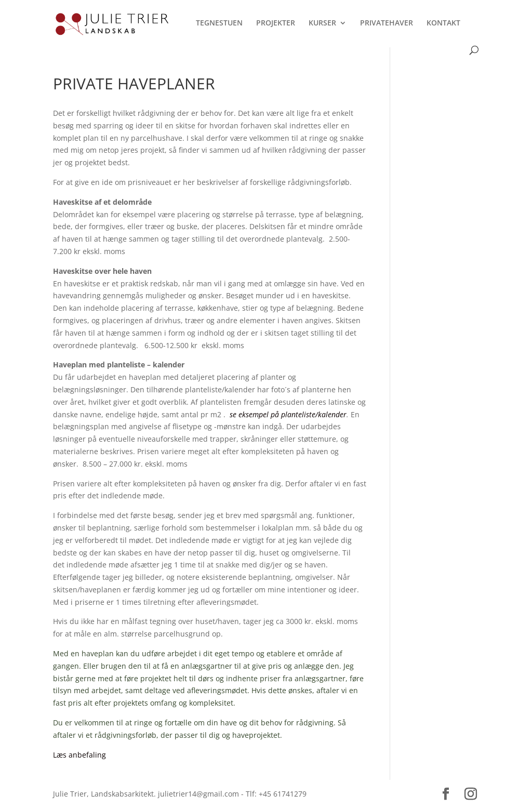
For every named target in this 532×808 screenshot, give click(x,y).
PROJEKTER (276, 23)
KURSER (322, 23)
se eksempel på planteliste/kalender (288, 414)
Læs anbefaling (79, 755)
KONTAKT (443, 23)
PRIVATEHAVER (387, 23)
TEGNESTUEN (219, 23)
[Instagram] (471, 794)
